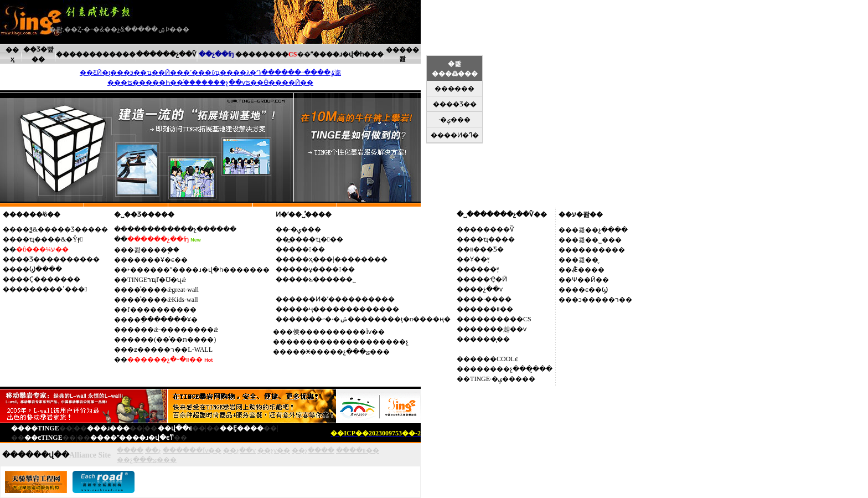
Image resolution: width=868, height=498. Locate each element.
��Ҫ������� (48, 279)
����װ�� (492, 309)
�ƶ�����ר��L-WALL (170, 350)
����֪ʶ (484, 269)
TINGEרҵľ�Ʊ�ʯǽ (157, 280)
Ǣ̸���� (588, 270)
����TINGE (35, 428)
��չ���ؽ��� (147, 460)
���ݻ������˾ (322, 279)
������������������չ (347, 342)
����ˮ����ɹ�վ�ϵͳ (132, 438)
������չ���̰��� (511, 369)
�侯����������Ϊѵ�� (335, 332)
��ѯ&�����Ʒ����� (62, 229)
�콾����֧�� (153, 250)
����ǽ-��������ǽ (173, 330)
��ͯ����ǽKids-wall (162, 300)
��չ (153, 450)
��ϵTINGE (43, 438)
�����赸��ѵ (498, 329)
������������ (96, 54)
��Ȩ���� (242, 428)
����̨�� (490, 339)
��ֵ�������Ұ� (162, 320)
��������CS (501, 319)
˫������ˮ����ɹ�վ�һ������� (198, 270)
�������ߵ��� (51, 289)
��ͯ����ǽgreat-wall (163, 290)
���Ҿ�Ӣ (489, 279)
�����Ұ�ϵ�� (157, 260)
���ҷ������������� (344, 309)
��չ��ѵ (486, 289)
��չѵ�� (274, 450)
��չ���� (313, 450)
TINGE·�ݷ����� (503, 379)
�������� (266, 54)
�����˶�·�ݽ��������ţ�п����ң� (370, 319)
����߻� (307, 249)
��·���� (491, 299)
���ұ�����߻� (322, 269)
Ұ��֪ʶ (480, 259)
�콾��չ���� (600, 230)
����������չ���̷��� (182, 229)
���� (130, 450)
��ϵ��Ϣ (590, 290)
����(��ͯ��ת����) (172, 340)
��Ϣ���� (39, 269)
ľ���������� (162, 310)
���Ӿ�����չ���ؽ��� (338, 352)
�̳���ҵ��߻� (316, 239)
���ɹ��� (108, 428)
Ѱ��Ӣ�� (590, 280)
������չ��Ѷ (166, 54)
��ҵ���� (492, 239)
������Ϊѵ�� (192, 450)
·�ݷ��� (305, 229)
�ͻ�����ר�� (602, 300)
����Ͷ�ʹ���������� (342, 299)
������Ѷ (492, 229)
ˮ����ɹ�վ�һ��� (347, 54)
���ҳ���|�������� (338, 259)
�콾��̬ (585, 260)
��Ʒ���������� (58, 259)
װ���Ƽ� (487, 249)
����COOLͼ (494, 359)
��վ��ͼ (175, 428)
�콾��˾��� (597, 240)
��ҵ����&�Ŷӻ (49, 239)
